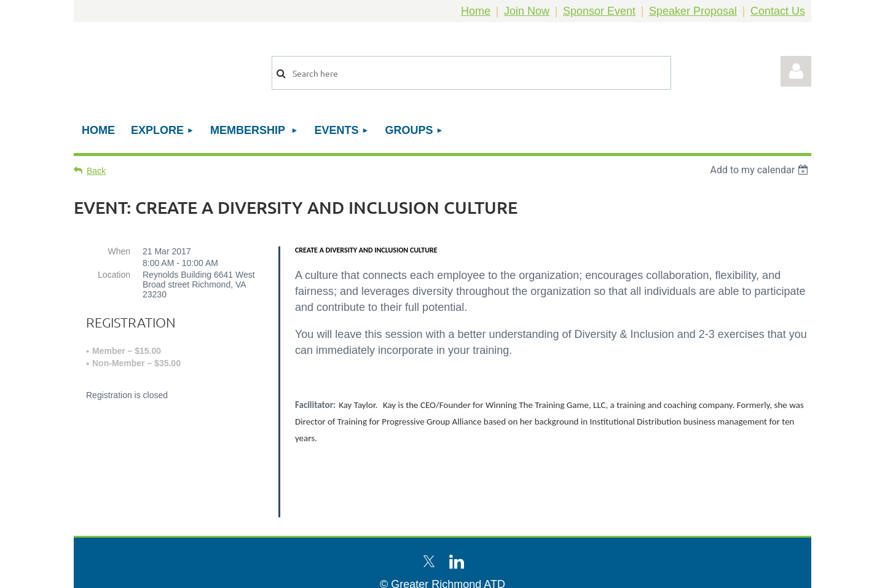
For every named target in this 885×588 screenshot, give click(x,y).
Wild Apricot (671, 573)
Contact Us (778, 11)
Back (96, 171)
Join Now (527, 11)
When (119, 251)
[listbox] (761, 170)
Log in (796, 71)
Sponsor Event (599, 11)
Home (476, 11)
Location (114, 275)
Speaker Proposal (693, 11)
